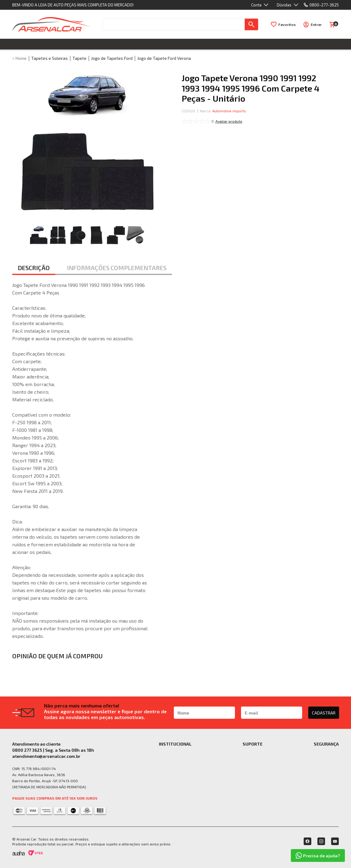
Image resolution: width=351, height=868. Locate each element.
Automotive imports (229, 111)
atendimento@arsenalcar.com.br (46, 756)
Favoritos (287, 24)
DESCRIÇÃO (34, 268)
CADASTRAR (324, 713)
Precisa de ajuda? (318, 855)
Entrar (316, 24)
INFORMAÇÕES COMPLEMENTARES (117, 268)
